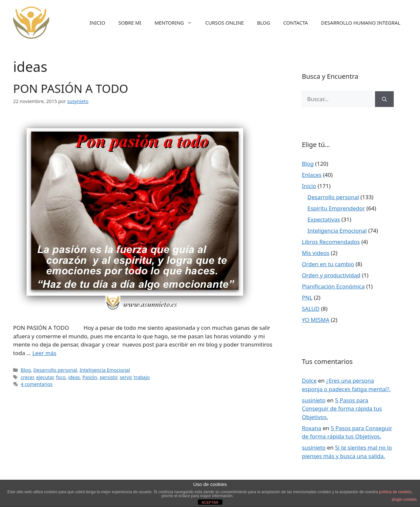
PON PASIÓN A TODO (71, 88)
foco (61, 377)
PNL (307, 297)
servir (126, 377)
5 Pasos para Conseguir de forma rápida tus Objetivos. (342, 409)
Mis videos (316, 253)
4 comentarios (37, 384)
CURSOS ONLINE (224, 23)
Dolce (309, 380)
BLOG (263, 23)
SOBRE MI (130, 23)
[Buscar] (384, 99)
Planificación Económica (333, 286)
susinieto (314, 400)
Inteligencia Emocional (105, 370)
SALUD (311, 309)
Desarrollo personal (55, 370)
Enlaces (312, 175)
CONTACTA (295, 23)
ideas (74, 377)
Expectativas (324, 219)
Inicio (309, 186)
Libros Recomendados (331, 242)
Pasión (90, 377)
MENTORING (177, 23)
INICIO (97, 23)
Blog (26, 370)
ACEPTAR (210, 502)
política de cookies (395, 492)
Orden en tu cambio (328, 264)
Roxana (312, 428)
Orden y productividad (331, 275)
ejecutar (45, 377)
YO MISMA (316, 320)
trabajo (142, 377)
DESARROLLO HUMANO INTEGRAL (361, 23)
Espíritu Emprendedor (336, 208)
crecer (27, 377)
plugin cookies (404, 499)
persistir (108, 377)
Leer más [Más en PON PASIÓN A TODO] (44, 353)
